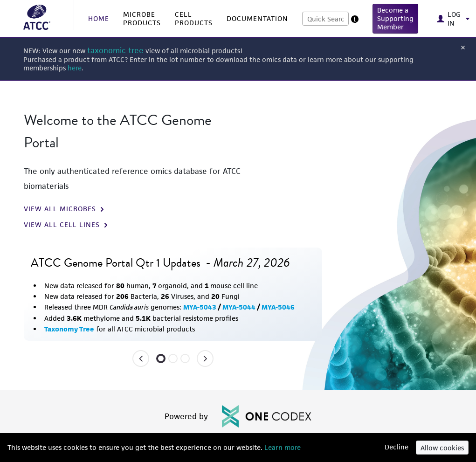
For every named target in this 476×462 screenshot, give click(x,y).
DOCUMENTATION (257, 18)
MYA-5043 (200, 307)
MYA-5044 (239, 307)
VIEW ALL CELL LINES (67, 225)
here (75, 68)
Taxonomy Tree (69, 329)
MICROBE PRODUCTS (142, 18)
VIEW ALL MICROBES (65, 209)
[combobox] (325, 19)
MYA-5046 (278, 307)
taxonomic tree (115, 51)
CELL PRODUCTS (194, 18)
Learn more (282, 447)
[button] (395, 19)
